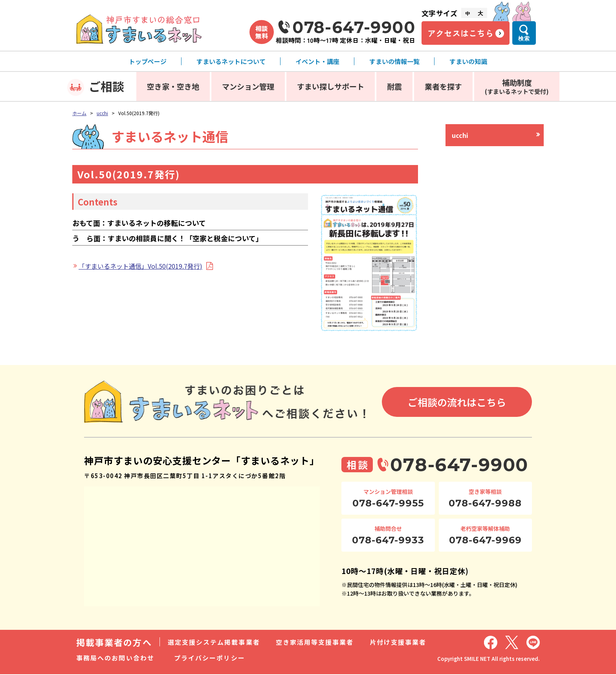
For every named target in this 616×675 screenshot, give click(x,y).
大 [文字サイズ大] (480, 13)
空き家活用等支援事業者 (315, 643)
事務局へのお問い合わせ (115, 658)
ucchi (102, 113)
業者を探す (443, 86)
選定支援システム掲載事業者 (214, 643)
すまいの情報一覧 (394, 61)
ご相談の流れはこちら (457, 403)
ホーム (79, 113)
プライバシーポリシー (210, 658)
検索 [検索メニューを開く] (524, 39)
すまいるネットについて (231, 61)
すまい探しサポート (331, 86)
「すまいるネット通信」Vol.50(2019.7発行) (140, 266)
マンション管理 (248, 86)
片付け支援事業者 (398, 643)
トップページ (148, 61)
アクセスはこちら (460, 33)
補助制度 (517, 86)
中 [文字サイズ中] (467, 13)
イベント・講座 (317, 61)
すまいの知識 (468, 61)
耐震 (394, 86)
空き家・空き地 (173, 86)
